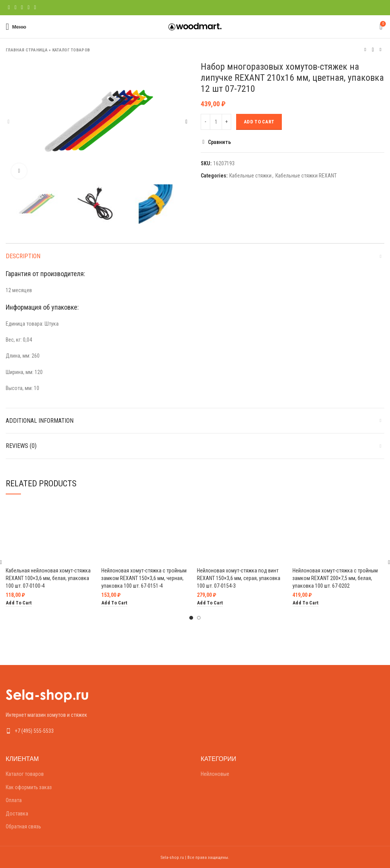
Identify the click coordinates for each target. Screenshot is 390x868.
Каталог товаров (71, 50)
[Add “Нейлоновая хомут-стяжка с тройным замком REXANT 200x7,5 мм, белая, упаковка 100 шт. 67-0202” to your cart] (305, 603)
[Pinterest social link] (22, 8)
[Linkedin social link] (28, 8)
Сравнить (219, 142)
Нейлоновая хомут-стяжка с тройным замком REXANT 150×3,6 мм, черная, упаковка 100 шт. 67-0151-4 (144, 578)
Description (23, 256)
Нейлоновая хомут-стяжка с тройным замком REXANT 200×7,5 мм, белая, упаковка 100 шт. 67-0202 (335, 578)
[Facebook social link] (9, 8)
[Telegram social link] (35, 8)
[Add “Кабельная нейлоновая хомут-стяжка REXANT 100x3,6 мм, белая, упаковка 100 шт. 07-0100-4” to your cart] (19, 603)
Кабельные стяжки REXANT (306, 176)
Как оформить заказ (29, 787)
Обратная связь (23, 826)
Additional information (40, 421)
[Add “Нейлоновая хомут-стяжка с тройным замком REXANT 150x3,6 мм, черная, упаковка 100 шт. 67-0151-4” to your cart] (114, 603)
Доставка (17, 814)
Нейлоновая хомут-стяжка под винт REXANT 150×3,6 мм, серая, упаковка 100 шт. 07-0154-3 (239, 578)
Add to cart (259, 122)
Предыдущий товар (365, 50)
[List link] (97, 731)
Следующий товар (380, 50)
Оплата (14, 800)
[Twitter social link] (15, 8)
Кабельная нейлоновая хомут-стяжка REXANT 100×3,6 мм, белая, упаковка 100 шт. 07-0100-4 (48, 578)
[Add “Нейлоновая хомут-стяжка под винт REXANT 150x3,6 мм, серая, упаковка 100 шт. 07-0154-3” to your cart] (210, 603)
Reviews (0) (21, 446)
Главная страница (27, 50)
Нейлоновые (215, 774)
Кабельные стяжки (250, 176)
